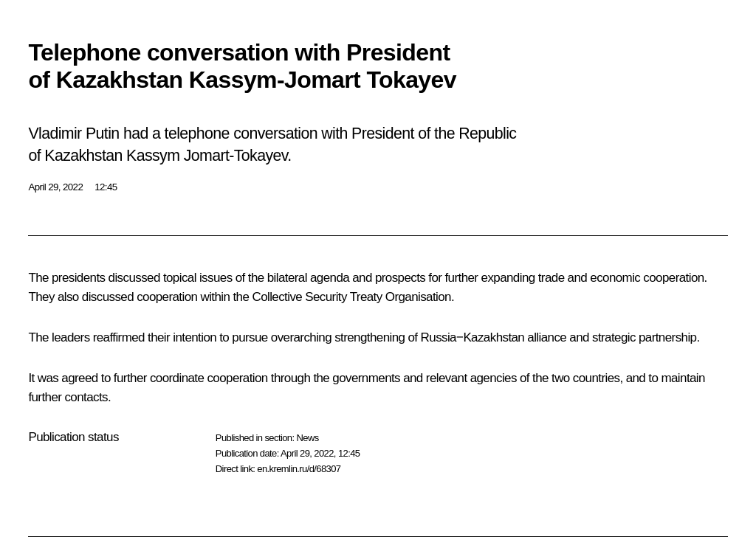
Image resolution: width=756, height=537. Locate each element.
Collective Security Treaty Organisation (351, 297)
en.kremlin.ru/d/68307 (299, 469)
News (307, 438)
